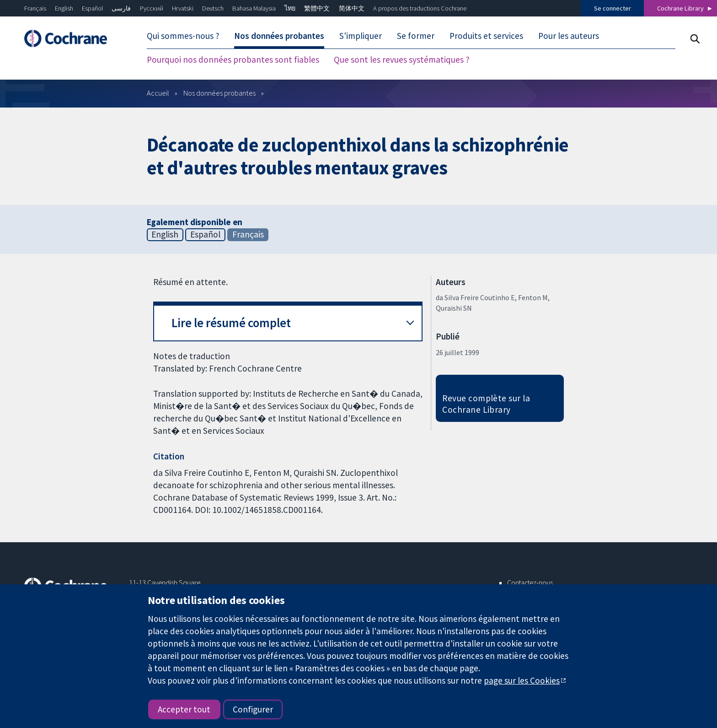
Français (35, 8)
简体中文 (352, 8)
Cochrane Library (680, 8)
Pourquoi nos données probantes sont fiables (233, 59)
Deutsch (213, 8)
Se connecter (613, 8)
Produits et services (486, 36)
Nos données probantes (279, 36)
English (64, 8)
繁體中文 (317, 8)
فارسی (121, 8)
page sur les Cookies (522, 680)
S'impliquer (361, 36)
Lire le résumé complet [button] (231, 323)
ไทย (290, 8)
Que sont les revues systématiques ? (402, 59)
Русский (152, 8)
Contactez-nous (530, 582)
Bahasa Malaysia (254, 8)
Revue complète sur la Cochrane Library (486, 404)
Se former (416, 36)
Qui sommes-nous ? (183, 36)
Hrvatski (183, 8)
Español (92, 8)
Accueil (158, 93)
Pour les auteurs (569, 36)
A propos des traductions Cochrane (420, 8)
